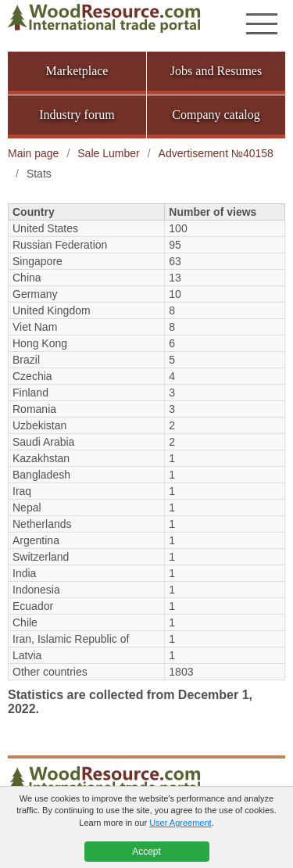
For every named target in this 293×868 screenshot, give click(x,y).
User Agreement (180, 823)
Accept (146, 852)
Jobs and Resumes (216, 71)
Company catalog (216, 115)
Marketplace (77, 71)
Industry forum (77, 115)
